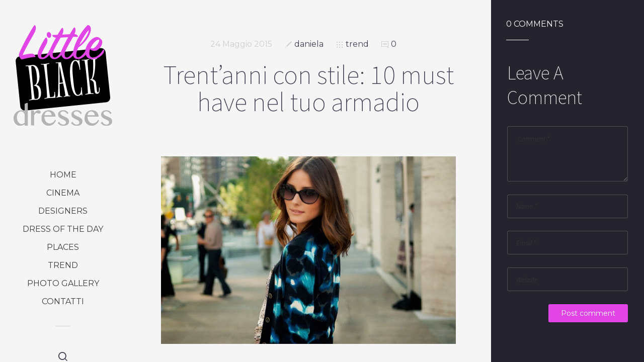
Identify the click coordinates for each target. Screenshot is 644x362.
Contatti (63, 301)
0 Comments (535, 24)
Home (63, 175)
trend (63, 265)
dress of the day (63, 229)
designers (63, 211)
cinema (63, 193)
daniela (309, 44)
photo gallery (63, 283)
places (63, 247)
